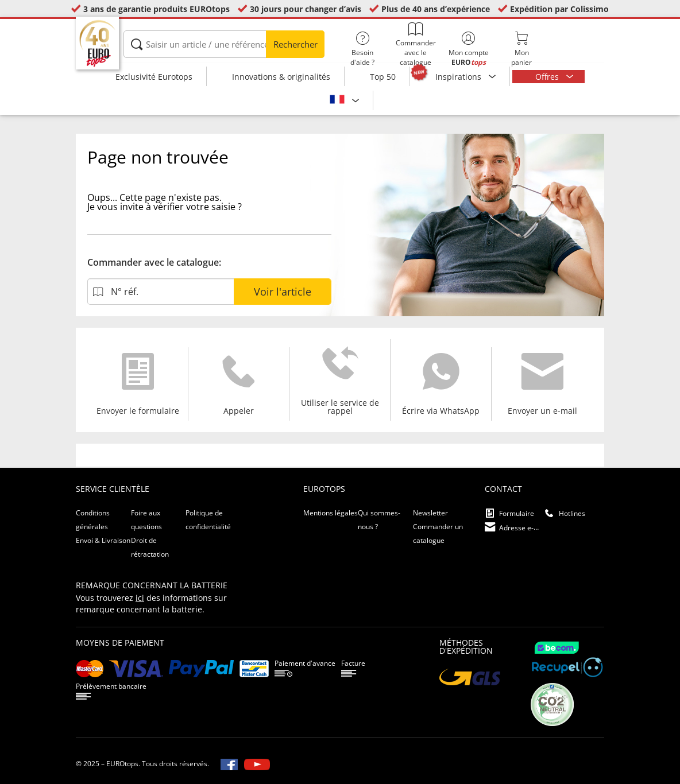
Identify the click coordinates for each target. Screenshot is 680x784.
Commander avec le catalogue (415, 44)
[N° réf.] (161, 292)
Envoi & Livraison (103, 540)
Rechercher (295, 44)
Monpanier (521, 49)
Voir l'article (283, 292)
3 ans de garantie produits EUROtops (157, 9)
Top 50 (383, 77)
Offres (548, 77)
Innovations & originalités (281, 77)
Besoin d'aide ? (362, 49)
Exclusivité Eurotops (154, 77)
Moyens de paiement (120, 643)
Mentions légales (331, 513)
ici (140, 598)
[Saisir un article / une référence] (224, 44)
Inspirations (459, 77)
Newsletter (430, 513)
